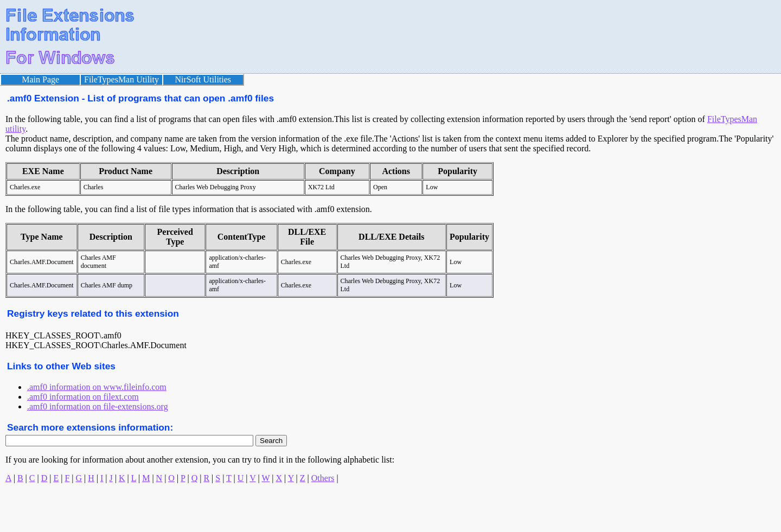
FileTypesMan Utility (121, 79)
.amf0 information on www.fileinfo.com (97, 387)
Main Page (40, 79)
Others (323, 478)
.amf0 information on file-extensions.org (98, 406)
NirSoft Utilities (203, 79)
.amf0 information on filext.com (83, 397)
